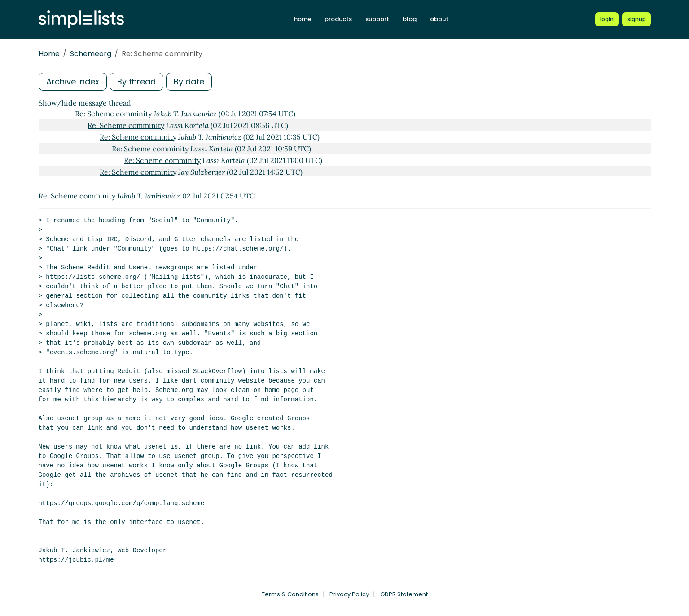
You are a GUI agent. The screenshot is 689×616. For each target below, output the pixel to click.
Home (49, 54)
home (303, 19)
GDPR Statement (404, 594)
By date (189, 81)
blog (410, 19)
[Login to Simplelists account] (607, 19)
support (377, 19)
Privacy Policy (349, 594)
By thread (136, 81)
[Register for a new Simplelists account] (636, 19)
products (338, 19)
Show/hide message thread (85, 103)
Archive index (73, 81)
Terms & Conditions (290, 594)
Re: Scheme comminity (126, 125)
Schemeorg (91, 54)
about (439, 19)
